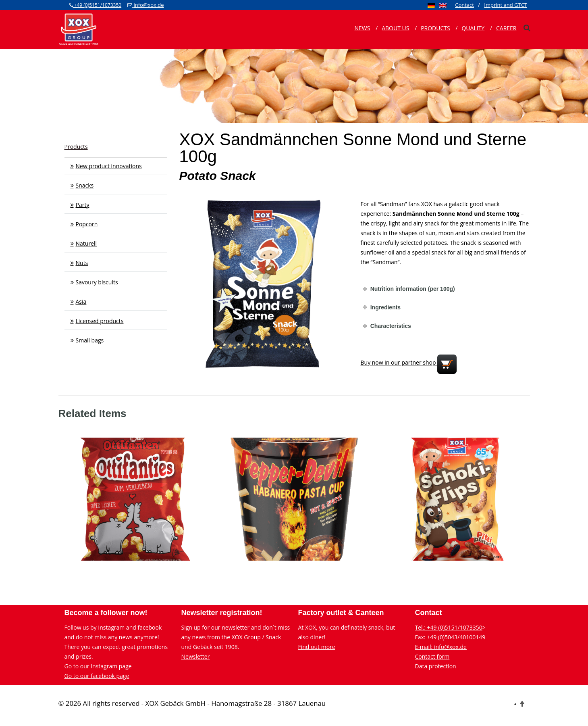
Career (506, 28)
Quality (473, 28)
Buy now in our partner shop (409, 362)
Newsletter (196, 656)
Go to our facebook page (97, 676)
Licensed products (100, 321)
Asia (81, 301)
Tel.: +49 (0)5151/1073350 (449, 627)
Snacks (85, 185)
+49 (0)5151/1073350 (96, 5)
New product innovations (109, 166)
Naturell (86, 243)
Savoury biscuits (97, 282)
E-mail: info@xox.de (441, 647)
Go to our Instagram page (98, 666)
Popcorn (87, 224)
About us (395, 28)
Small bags (90, 340)
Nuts (82, 263)
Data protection (436, 666)
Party (83, 205)
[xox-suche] (527, 28)
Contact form (432, 656)
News (362, 28)
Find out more (317, 647)
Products (435, 28)
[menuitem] (431, 5)
